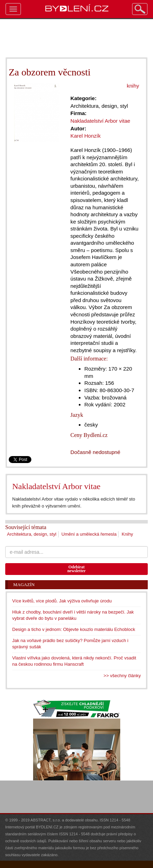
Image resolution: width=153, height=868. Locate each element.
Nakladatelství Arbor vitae (56, 486)
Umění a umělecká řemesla (89, 534)
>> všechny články (122, 676)
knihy (133, 86)
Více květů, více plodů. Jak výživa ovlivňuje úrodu (62, 601)
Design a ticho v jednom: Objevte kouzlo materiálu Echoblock (74, 629)
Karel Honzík (86, 136)
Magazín (24, 585)
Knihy (127, 534)
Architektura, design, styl (32, 534)
